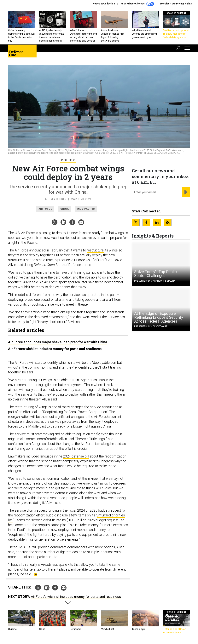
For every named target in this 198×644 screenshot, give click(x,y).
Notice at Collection (104, 4)
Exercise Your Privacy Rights (176, 4)
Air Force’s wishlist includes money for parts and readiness (55, 349)
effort (27, 412)
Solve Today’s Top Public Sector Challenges (155, 274)
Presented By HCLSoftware (151, 326)
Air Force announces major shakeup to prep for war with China (58, 342)
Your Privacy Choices (137, 4)
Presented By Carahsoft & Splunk (155, 281)
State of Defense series (73, 265)
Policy (68, 160)
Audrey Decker (56, 199)
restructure (95, 250)
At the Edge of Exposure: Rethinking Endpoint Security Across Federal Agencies (159, 317)
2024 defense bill (76, 456)
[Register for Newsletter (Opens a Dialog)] (186, 192)
